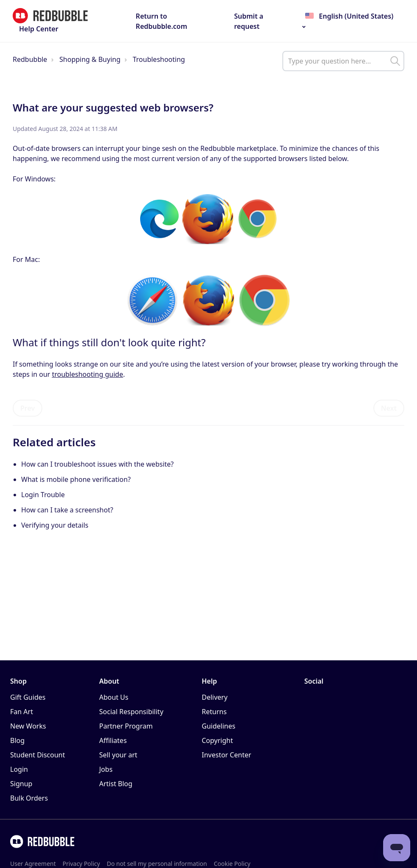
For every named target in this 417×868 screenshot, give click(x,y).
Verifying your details (55, 525)
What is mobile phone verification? (76, 479)
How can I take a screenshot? (67, 510)
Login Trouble (43, 495)
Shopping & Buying (90, 59)
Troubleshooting (159, 59)
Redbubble (30, 59)
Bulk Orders (29, 798)
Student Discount (38, 755)
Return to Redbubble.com (162, 21)
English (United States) (355, 16)
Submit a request (249, 21)
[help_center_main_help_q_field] (343, 61)
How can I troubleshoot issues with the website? (97, 464)
